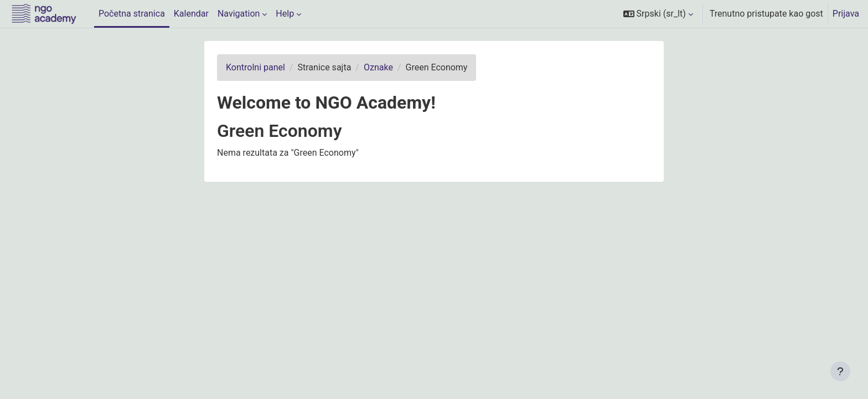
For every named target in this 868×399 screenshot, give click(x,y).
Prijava (846, 14)
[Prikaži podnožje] (840, 371)
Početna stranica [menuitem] (132, 14)
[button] (658, 14)
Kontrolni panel (255, 67)
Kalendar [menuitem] (191, 14)
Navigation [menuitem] (239, 14)
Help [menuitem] (285, 14)
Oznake (378, 67)
